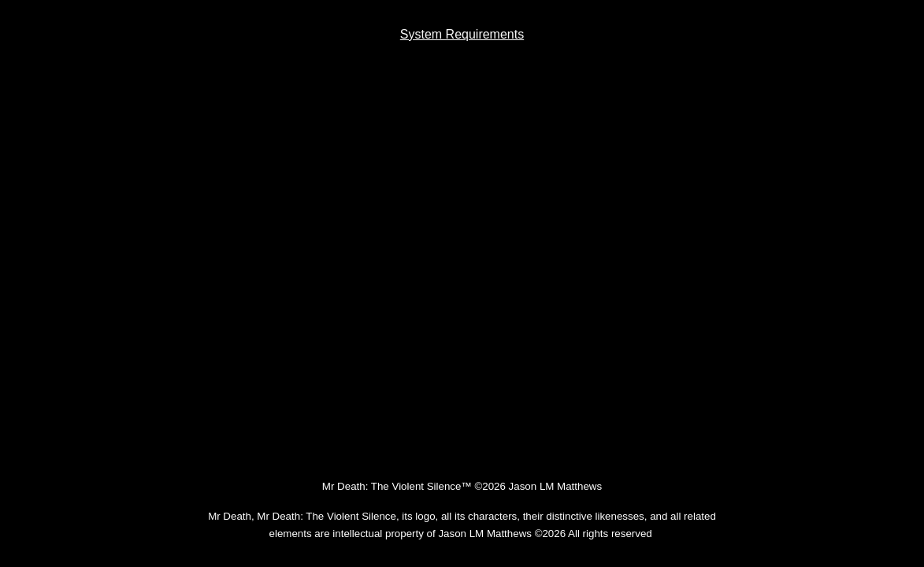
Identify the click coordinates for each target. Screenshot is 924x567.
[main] (462, 35)
